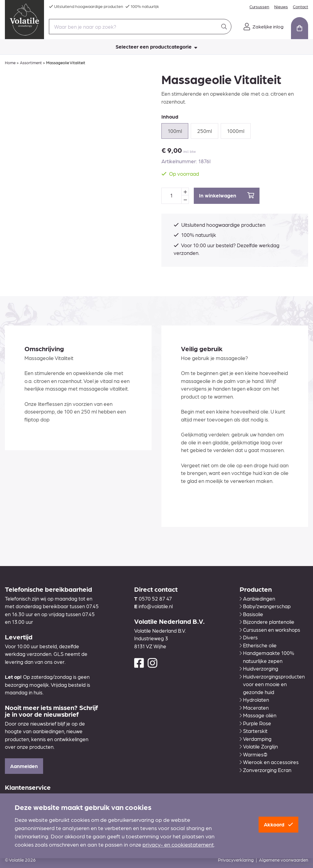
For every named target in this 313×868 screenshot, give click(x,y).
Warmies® (254, 754)
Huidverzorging (259, 668)
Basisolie (251, 614)
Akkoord (278, 824)
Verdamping (256, 739)
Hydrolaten (254, 700)
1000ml (236, 131)
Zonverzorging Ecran (265, 770)
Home (10, 63)
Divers (249, 637)
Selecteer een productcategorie (156, 46)
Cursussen (259, 6)
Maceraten (254, 708)
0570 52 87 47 (155, 598)
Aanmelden (24, 766)
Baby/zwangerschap (265, 606)
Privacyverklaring (236, 860)
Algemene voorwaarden (284, 860)
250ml (204, 131)
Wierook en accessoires (269, 762)
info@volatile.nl (156, 606)
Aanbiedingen (257, 598)
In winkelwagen (227, 195)
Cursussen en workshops (270, 630)
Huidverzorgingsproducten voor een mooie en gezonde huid (272, 684)
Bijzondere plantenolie (267, 622)
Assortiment (31, 63)
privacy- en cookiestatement (178, 844)
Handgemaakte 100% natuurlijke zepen (267, 657)
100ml (175, 131)
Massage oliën (258, 715)
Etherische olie (258, 645)
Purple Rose (255, 723)
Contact (300, 6)
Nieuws (281, 6)
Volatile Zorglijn (259, 746)
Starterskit (254, 731)
